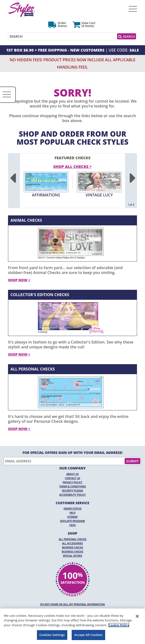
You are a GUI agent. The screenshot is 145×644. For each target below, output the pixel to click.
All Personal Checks (33, 369)
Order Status (73, 509)
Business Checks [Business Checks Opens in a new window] (72, 552)
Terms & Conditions (73, 486)
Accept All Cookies (88, 635)
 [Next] (132, 178)
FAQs (73, 525)
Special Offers (72, 556)
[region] (72, 626)
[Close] (137, 616)
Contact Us (72, 478)
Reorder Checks (72, 547)
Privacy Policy (72, 482)
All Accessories (72, 543)
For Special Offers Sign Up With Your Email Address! (73, 453)
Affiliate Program (72, 521)
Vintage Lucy (99, 195)
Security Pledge (72, 491)
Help (72, 513)
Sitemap (72, 517)
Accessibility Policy (72, 495)
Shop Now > (19, 280)
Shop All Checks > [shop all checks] (72, 167)
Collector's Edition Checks (40, 295)
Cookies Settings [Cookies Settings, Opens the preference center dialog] (52, 635)
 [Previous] (13, 178)
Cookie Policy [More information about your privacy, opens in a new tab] (119, 625)
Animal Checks (26, 220)
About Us (72, 474)
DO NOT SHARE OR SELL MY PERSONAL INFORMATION (73, 604)
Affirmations (46, 195)
